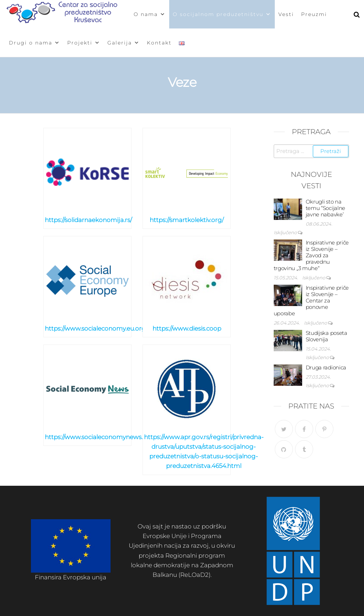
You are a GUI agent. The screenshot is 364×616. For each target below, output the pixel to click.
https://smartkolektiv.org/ (187, 220)
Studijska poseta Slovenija (326, 336)
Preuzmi (314, 14)
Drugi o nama (34, 43)
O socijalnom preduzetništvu (222, 14)
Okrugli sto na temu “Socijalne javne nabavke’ (326, 208)
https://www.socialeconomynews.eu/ (98, 437)
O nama (150, 14)
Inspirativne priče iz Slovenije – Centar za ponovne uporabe (311, 301)
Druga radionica (326, 367)
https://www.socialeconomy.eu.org (95, 328)
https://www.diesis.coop (187, 328)
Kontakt (159, 43)
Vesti (286, 14)
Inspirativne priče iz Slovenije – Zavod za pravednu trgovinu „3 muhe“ (311, 255)
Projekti (84, 43)
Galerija (124, 43)
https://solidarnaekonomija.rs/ (88, 220)
